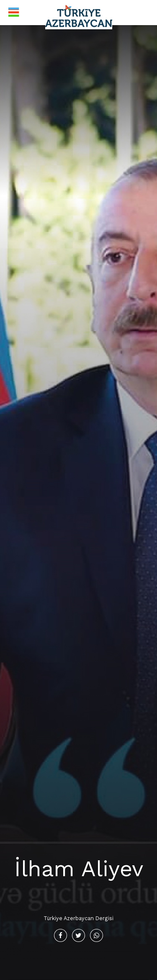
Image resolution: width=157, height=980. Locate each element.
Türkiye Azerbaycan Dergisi (78, 918)
